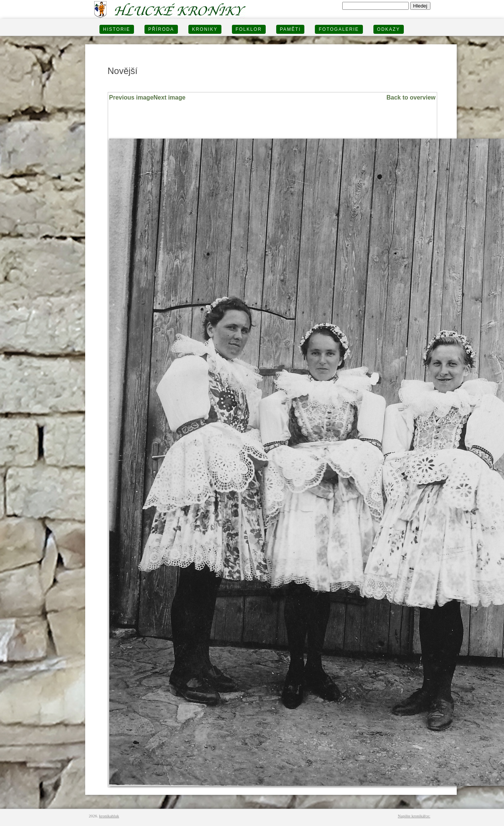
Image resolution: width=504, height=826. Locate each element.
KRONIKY (205, 29)
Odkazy (389, 29)
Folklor (249, 29)
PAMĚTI (290, 29)
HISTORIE (117, 29)
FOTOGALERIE (339, 29)
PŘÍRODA (161, 29)
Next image (169, 97)
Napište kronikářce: (414, 816)
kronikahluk (109, 816)
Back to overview (411, 97)
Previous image (131, 97)
